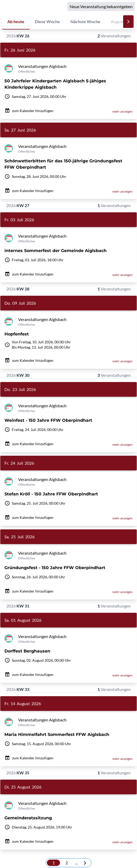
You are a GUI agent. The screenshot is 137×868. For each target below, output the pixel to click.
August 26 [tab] (120, 21)
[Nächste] (128, 22)
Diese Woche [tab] (47, 21)
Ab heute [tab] (16, 21)
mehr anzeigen (122, 111)
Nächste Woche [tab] (85, 21)
